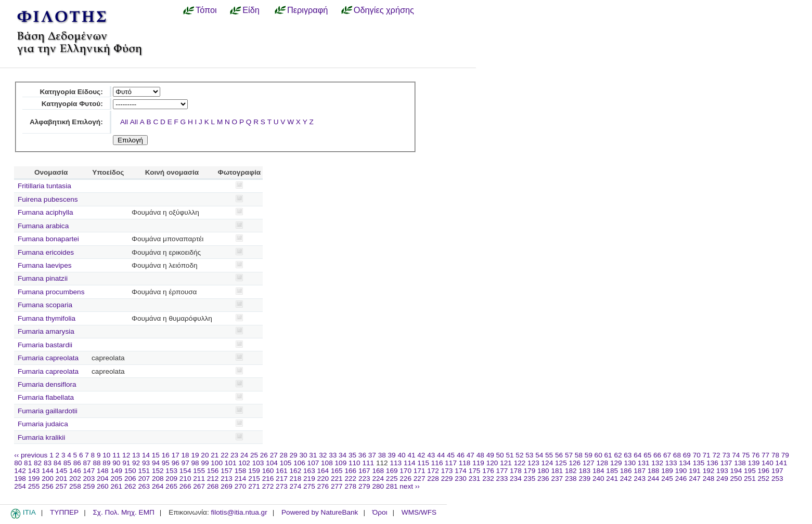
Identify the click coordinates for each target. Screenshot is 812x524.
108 (327, 463)
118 (465, 463)
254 (20, 486)
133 (671, 463)
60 (598, 455)
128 (602, 463)
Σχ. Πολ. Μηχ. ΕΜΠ (123, 512)
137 (726, 463)
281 (392, 486)
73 (726, 455)
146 (75, 471)
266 (185, 486)
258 (75, 486)
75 (746, 455)
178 (516, 471)
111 (368, 463)
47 (471, 455)
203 (89, 479)
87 (87, 463)
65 (647, 455)
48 (480, 455)
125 (561, 463)
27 (274, 455)
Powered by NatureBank (320, 512)
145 (62, 471)
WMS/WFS (419, 512)
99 (205, 463)
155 (199, 471)
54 (539, 455)
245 (667, 479)
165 (337, 471)
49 (490, 455)
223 (364, 479)
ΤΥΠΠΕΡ (64, 512)
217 (282, 479)
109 (341, 463)
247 (695, 479)
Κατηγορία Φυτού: (72, 104)
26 (264, 455)
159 (254, 471)
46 (461, 455)
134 (685, 463)
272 (268, 486)
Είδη (251, 10)
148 (103, 471)
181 (557, 471)
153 (171, 471)
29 (294, 455)
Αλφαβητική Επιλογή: (66, 122)
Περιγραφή (307, 10)
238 (571, 479)
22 (224, 455)
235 (530, 479)
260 (103, 486)
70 (697, 455)
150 (130, 471)
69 (687, 455)
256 (48, 486)
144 (48, 471)
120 (492, 463)
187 (640, 471)
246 (681, 479)
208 (158, 479)
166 (350, 471)
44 (441, 455)
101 (231, 463)
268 (213, 486)
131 (644, 463)
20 (205, 455)
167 (364, 471)
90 (116, 463)
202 (75, 479)
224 (378, 479)
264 (158, 486)
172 (433, 471)
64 (637, 455)
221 (337, 479)
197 (777, 471)
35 (352, 455)
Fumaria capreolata (48, 358)
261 (116, 486)
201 (62, 479)
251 (750, 479)
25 (254, 455)
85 (67, 463)
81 (28, 463)
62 (618, 455)
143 (34, 471)
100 (217, 463)
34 (343, 455)
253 (777, 479)
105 (286, 463)
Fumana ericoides (46, 252)
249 (722, 479)
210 (185, 479)
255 (34, 486)
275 (309, 486)
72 (716, 455)
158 (241, 471)
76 (756, 455)
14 (146, 455)
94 (156, 463)
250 (736, 479)
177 (502, 471)
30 (303, 455)
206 (130, 479)
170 (405, 471)
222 (350, 479)
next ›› (410, 486)
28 (284, 455)
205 (116, 479)
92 (136, 463)
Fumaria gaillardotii (48, 411)
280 (378, 486)
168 (378, 471)
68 (677, 455)
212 (213, 479)
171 (420, 471)
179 (530, 471)
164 (323, 471)
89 (106, 463)
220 (323, 479)
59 (589, 455)
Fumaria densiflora (47, 384)
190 (681, 471)
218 (296, 479)
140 (768, 463)
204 (103, 479)
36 (362, 455)
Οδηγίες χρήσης (384, 10)
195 (750, 471)
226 (405, 479)
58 (579, 455)
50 (500, 455)
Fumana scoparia (45, 305)
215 (254, 479)
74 (736, 455)
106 (299, 463)
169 (392, 471)
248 (709, 479)
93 (146, 463)
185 (612, 471)
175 (475, 471)
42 (421, 455)
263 (144, 486)
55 (549, 455)
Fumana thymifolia (47, 318)
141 (782, 463)
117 (451, 463)
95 (166, 463)
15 (156, 455)
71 (707, 455)
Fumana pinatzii (43, 278)
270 (241, 486)
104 (272, 463)
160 (268, 471)
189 (667, 471)
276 (323, 486)
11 (116, 455)
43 (431, 455)
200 (48, 479)
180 (543, 471)
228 (433, 479)
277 (337, 486)
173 (447, 471)
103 (258, 463)
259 (89, 486)
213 (227, 479)
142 (20, 471)
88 (96, 463)
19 (195, 455)
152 (158, 471)
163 (309, 471)
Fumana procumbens (51, 292)
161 (282, 471)
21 (215, 455)
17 (176, 455)
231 (475, 479)
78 (775, 455)
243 (640, 479)
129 (616, 463)
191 (695, 471)
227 (420, 479)
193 (722, 471)
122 (520, 463)
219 (309, 479)
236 (543, 479)
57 (569, 455)
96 (176, 463)
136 (712, 463)
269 (227, 486)
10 (106, 455)
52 (519, 455)
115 (423, 463)
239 (584, 479)
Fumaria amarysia (46, 331)
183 (584, 471)
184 (598, 471)
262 (130, 486)
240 (598, 479)
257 (62, 486)
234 (516, 479)
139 (754, 463)
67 (667, 455)
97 (185, 463)
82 (38, 463)
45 (451, 455)
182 (571, 471)
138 (740, 463)
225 (392, 479)
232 (488, 479)
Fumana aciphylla (46, 212)
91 (126, 463)
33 (333, 455)
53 (529, 455)
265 (171, 486)
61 (608, 455)
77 (765, 455)
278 (350, 486)
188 (654, 471)
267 (199, 486)
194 (736, 471)
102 (244, 463)
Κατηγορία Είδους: (71, 92)
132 (657, 463)
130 (630, 463)
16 (166, 455)
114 (410, 463)
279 (364, 486)
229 (447, 479)
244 (654, 479)
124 (547, 463)
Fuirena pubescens (48, 199)
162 (296, 471)
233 (502, 479)
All (124, 122)
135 (699, 463)
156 (213, 471)
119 (478, 463)
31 (313, 455)
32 (323, 455)
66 (657, 455)
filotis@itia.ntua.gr (239, 512)
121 (506, 463)
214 (241, 479)
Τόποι (206, 10)
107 (313, 463)
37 (372, 455)
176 (488, 471)
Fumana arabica (43, 226)
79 (785, 455)
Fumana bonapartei (48, 239)
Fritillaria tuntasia (44, 186)
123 (533, 463)
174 (461, 471)
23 (234, 455)
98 (195, 463)
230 (461, 479)
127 (589, 463)
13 (136, 455)
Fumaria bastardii (45, 345)
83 (48, 463)
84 (57, 463)
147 (89, 471)
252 (764, 479)
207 (144, 479)
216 (268, 479)
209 (171, 479)
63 (628, 455)
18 (185, 455)
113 (396, 463)
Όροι (380, 512)
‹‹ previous (31, 455)
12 (126, 455)
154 (185, 471)
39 (392, 455)
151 (144, 471)
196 (764, 471)
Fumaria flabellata (46, 397)
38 (382, 455)
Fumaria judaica (43, 424)
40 (401, 455)
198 (20, 479)
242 (626, 479)
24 (244, 455)
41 (411, 455)
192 (709, 471)
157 (227, 471)
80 (18, 463)
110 (355, 463)
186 (626, 471)
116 (437, 463)
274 (296, 486)
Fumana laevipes (45, 265)
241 (612, 479)
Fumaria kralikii (41, 437)
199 (34, 479)
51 (510, 455)
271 (254, 486)
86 (77, 463)
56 (559, 455)
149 (116, 471)
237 (557, 479)
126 (575, 463)
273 (282, 486)
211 (199, 479)
